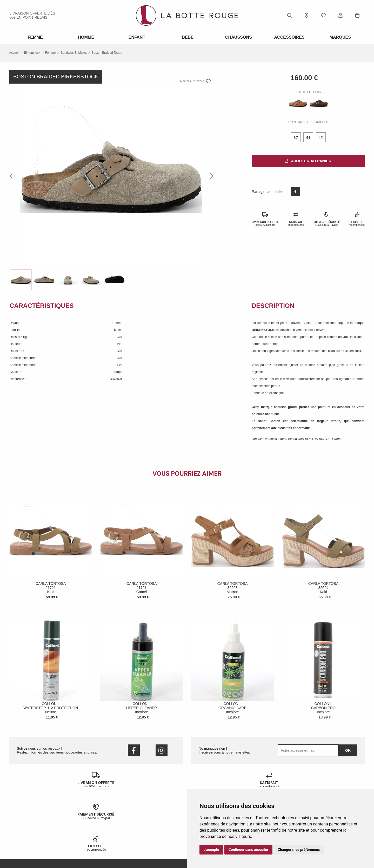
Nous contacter (20, 829)
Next (210, 175)
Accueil (14, 52)
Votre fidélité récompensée (119, 829)
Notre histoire (19, 816)
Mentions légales (21, 843)
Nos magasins (19, 822)
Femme (35, 37)
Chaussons (238, 37)
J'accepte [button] (211, 850)
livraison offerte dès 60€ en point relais (32, 15)
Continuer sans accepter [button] (248, 850)
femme (51, 52)
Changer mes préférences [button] (299, 850)
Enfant (136, 37)
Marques (339, 37)
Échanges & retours (114, 816)
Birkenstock (32, 52)
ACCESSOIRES (289, 37)
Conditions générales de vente (30, 836)
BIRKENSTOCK (263, 329)
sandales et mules (74, 52)
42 (321, 137)
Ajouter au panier (308, 160)
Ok (348, 750)
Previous (12, 175)
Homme (85, 37)
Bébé (187, 37)
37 (296, 137)
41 (308, 137)
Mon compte (109, 836)
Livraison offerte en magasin (120, 822)
